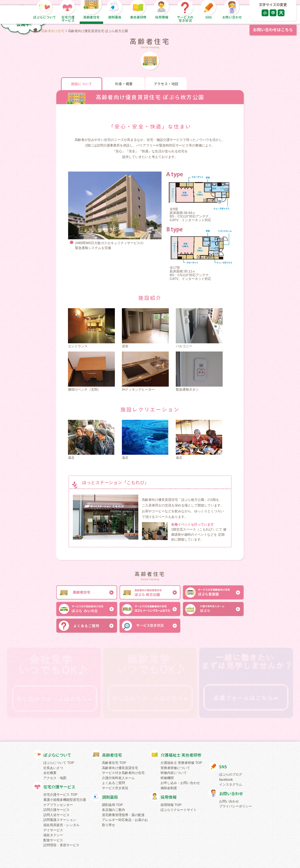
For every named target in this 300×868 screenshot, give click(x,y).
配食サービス (53, 840)
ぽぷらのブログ (231, 774)
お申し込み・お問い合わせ (180, 783)
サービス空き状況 (115, 788)
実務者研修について (175, 768)
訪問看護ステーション (60, 820)
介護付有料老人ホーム (118, 778)
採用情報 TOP (171, 805)
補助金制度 (169, 788)
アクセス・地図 (55, 778)
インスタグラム (231, 784)
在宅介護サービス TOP (60, 795)
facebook (226, 780)
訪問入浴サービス (56, 815)
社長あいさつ (53, 768)
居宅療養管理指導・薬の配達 (123, 815)
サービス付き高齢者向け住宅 (123, 773)
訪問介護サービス (56, 810)
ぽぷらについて (57, 755)
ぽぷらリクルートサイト (179, 810)
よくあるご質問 (113, 783)
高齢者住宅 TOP (114, 763)
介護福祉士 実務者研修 (181, 755)
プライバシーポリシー (236, 806)
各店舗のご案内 (113, 810)
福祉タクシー (53, 835)
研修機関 (167, 778)
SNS (223, 767)
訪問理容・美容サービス (61, 845)
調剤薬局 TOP (112, 805)
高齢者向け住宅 (53, 31)
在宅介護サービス (59, 787)
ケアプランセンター (58, 805)
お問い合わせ (231, 794)
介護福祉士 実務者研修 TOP (181, 763)
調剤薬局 (110, 797)
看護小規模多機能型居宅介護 (65, 800)
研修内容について (174, 773)
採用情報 (169, 797)
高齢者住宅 (112, 755)
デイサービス (53, 830)
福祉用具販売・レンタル (61, 825)
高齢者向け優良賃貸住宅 (120, 768)
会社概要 (50, 773)
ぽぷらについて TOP (59, 763)
